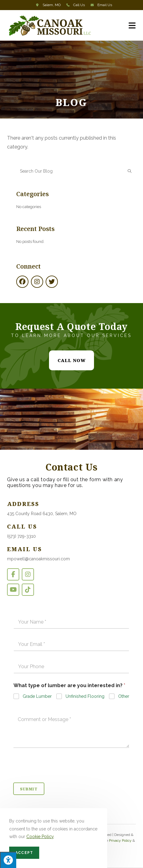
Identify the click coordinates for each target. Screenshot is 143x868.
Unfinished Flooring (85, 696)
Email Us (105, 5)
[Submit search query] (130, 171)
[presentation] (60, 778)
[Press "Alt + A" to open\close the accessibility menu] (8, 860)
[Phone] (71, 667)
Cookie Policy (40, 837)
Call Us (79, 5)
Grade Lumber (37, 696)
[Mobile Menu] (132, 25)
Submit (29, 789)
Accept (24, 853)
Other (124, 696)
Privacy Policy (120, 841)
